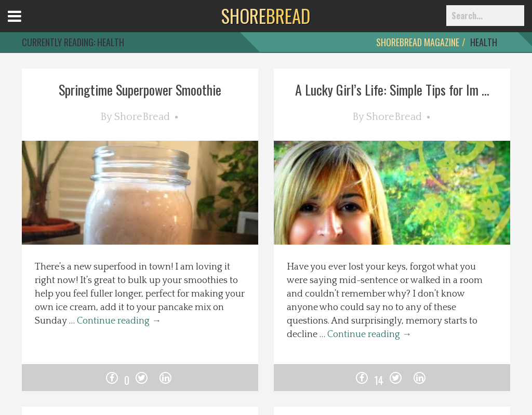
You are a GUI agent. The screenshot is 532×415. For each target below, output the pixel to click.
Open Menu (27, 26)
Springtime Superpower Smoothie (140, 90)
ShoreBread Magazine (418, 42)
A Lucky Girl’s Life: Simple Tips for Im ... (392, 90)
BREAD (266, 16)
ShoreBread (142, 117)
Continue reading (119, 321)
